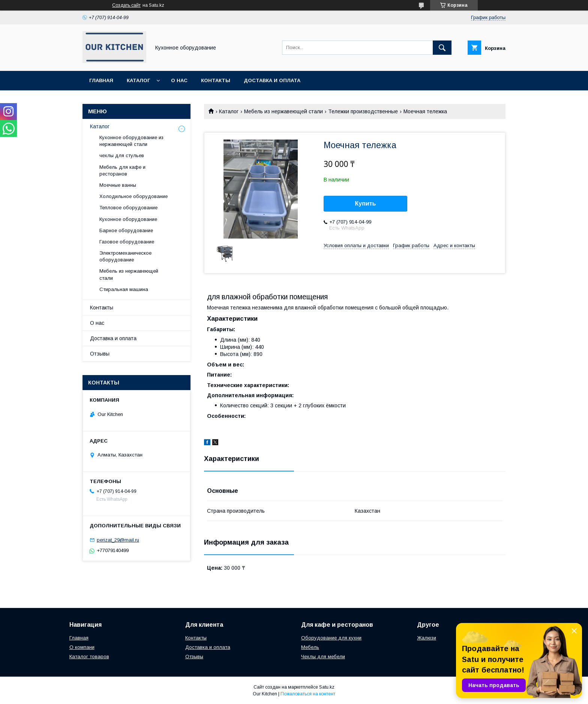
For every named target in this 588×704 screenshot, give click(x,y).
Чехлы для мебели (323, 657)
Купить (366, 203)
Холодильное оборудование (133, 196)
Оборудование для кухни (331, 638)
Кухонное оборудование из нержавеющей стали (131, 141)
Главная (101, 80)
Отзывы (100, 354)
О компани (82, 647)
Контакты (216, 80)
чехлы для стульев (122, 155)
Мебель (310, 647)
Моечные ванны (118, 185)
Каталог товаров (89, 657)
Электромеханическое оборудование (125, 256)
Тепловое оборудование (128, 208)
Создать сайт (126, 5)
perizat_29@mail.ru (118, 540)
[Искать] (442, 48)
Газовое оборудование (127, 242)
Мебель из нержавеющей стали (283, 111)
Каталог (138, 80)
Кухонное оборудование (128, 219)
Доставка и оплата (272, 80)
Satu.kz (327, 687)
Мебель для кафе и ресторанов (122, 170)
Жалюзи (427, 638)
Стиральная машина (124, 289)
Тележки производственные (363, 111)
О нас (179, 80)
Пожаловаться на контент (308, 694)
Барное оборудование (126, 230)
